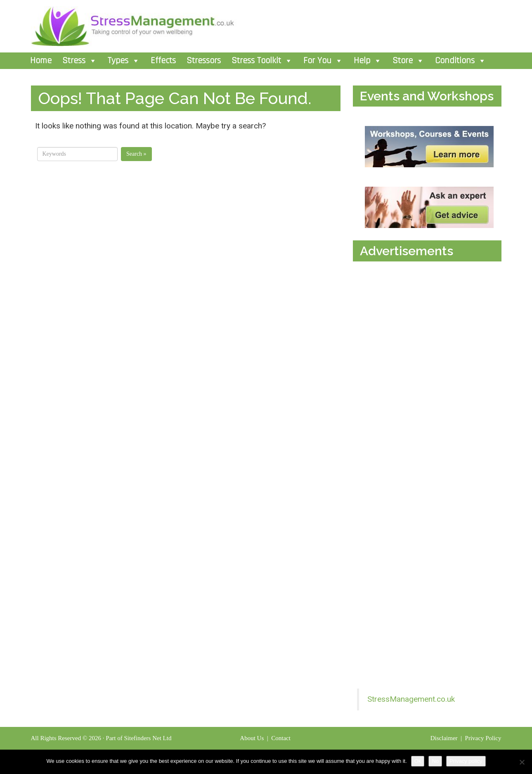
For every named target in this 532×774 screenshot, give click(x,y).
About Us (252, 738)
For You (323, 61)
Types (124, 61)
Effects (163, 61)
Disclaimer (445, 738)
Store (408, 61)
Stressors (204, 61)
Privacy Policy (483, 738)
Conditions (461, 61)
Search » (136, 154)
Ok (418, 761)
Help (368, 61)
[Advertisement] (415, 344)
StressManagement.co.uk (411, 699)
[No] (522, 762)
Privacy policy (466, 761)
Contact (281, 738)
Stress (80, 61)
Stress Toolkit (262, 61)
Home (41, 61)
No (435, 761)
